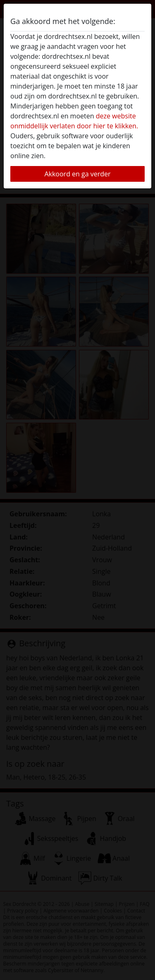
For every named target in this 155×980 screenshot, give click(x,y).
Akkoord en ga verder (77, 174)
